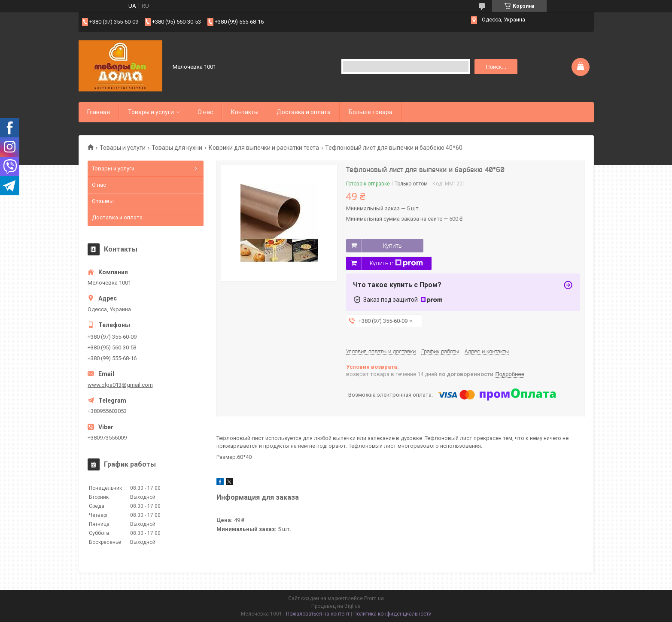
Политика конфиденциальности (392, 614)
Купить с (396, 263)
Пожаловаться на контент (318, 614)
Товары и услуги (151, 112)
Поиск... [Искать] (496, 67)
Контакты (245, 112)
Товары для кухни (177, 148)
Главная (99, 112)
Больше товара (371, 112)
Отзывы (103, 201)
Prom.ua (374, 598)
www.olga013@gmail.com (120, 385)
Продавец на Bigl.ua (336, 606)
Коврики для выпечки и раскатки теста (264, 148)
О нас (205, 112)
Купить (392, 246)
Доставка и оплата (304, 112)
